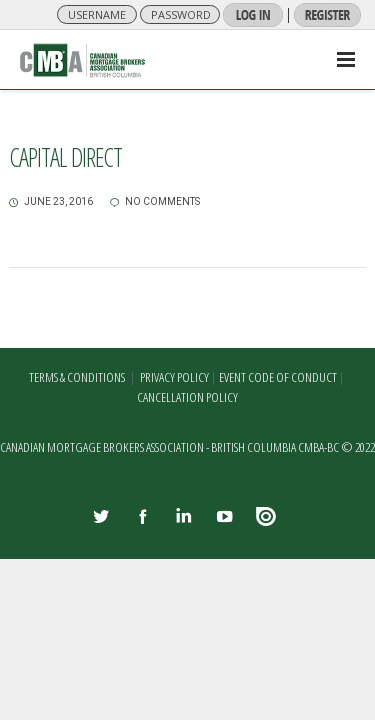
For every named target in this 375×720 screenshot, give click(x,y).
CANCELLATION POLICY (187, 397)
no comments (155, 201)
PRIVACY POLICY (174, 377)
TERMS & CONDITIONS (77, 377)
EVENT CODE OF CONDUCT (278, 377)
